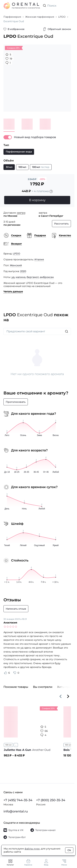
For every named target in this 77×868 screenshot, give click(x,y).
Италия (39, 259)
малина (21, 277)
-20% (42, 179)
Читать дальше (13, 291)
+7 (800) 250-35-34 (51, 800)
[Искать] (67, 331)
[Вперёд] (68, 696)
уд (13, 277)
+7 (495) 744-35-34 (18, 800)
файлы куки (32, 849)
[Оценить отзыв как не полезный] (15, 673)
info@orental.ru (16, 811)
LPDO (17, 254)
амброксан (47, 277)
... (16, 745)
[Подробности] (51, 191)
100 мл (8, 745)
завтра (21, 213)
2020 (23, 271)
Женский (16, 265)
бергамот (33, 277)
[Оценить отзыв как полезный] (6, 673)
